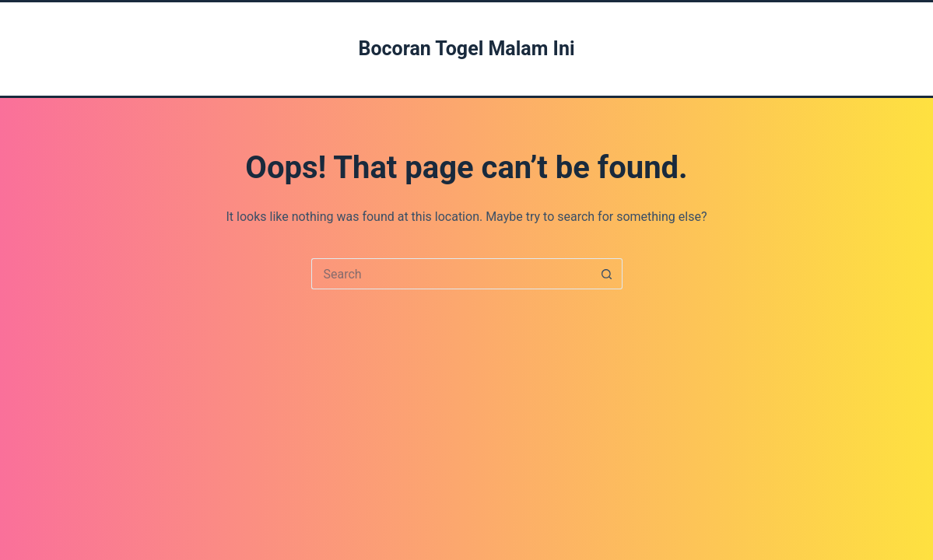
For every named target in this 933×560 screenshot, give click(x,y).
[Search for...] (451, 274)
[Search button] (607, 274)
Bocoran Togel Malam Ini (466, 49)
